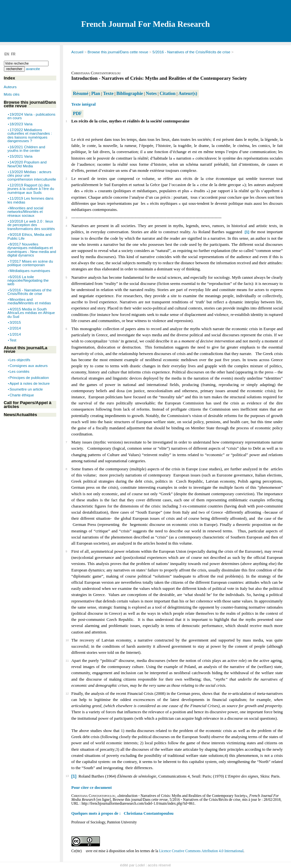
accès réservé (159, 865)
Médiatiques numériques (30, 271)
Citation (168, 93)
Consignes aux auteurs (28, 366)
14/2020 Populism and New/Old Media (27, 164)
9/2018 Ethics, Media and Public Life (29, 236)
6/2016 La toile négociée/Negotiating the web (28, 280)
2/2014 (15, 328)
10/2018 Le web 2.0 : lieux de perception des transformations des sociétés (31, 225)
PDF (77, 113)
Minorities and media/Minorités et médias (29, 301)
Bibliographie (130, 93)
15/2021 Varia (21, 156)
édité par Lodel (132, 865)
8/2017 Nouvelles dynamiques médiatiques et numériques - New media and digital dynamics (32, 250)
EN (7, 54)
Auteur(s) (188, 93)
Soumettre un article (26, 389)
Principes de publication (29, 377)
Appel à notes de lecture (29, 383)
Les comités (19, 371)
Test (13, 340)
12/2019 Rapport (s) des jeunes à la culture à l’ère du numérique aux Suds (31, 189)
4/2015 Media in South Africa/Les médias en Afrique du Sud (31, 313)
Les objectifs (20, 360)
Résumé (81, 93)
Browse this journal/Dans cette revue (118, 52)
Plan (96, 93)
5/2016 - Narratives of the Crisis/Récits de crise (192, 52)
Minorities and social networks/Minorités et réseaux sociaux (25, 212)
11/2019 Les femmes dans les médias (30, 200)
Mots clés (12, 94)
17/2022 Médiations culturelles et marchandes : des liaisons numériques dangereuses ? (30, 136)
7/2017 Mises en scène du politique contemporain (30, 263)
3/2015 (15, 322)
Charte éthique (22, 395)
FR (13, 54)
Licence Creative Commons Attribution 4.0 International (201, 851)
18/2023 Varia (21, 124)
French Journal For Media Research (145, 24)
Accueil (77, 52)
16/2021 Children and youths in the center (26, 149)
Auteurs (10, 87)
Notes (151, 93)
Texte (108, 93)
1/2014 (15, 334)
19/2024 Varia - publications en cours (31, 116)
